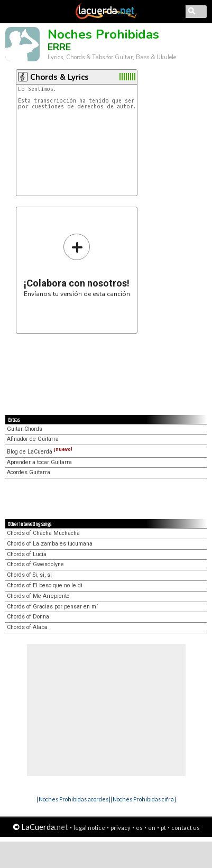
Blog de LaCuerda (40, 452)
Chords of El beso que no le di (45, 585)
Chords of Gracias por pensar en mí (52, 607)
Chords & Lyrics (59, 77)
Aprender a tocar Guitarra (39, 462)
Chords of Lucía (27, 554)
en (152, 828)
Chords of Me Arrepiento (38, 596)
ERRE (59, 47)
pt (163, 828)
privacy (121, 828)
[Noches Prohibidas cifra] (143, 799)
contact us (186, 828)
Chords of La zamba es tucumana (50, 544)
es (139, 828)
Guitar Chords (25, 429)
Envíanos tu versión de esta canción (77, 265)
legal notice (89, 828)
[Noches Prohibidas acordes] (73, 799)
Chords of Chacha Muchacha (43, 533)
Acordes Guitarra (29, 472)
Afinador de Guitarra (33, 439)
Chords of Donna (28, 617)
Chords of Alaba (27, 627)
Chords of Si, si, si (29, 575)
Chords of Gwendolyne (35, 564)
